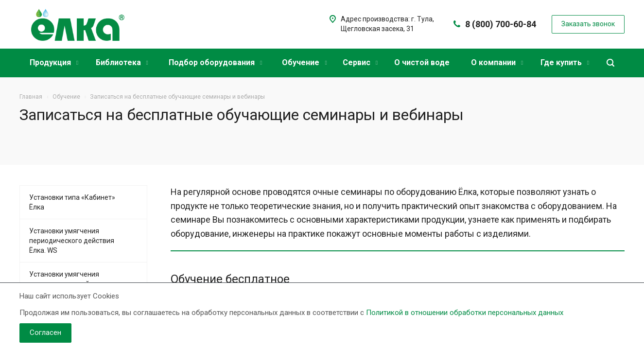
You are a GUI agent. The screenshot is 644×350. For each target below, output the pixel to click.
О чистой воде (422, 62)
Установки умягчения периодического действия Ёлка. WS (72, 241)
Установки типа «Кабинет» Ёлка (72, 202)
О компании (497, 62)
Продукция (54, 62)
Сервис (360, 62)
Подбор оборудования (215, 62)
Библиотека (122, 62)
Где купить (565, 62)
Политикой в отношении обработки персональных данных (465, 313)
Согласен (45, 332)
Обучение (304, 62)
